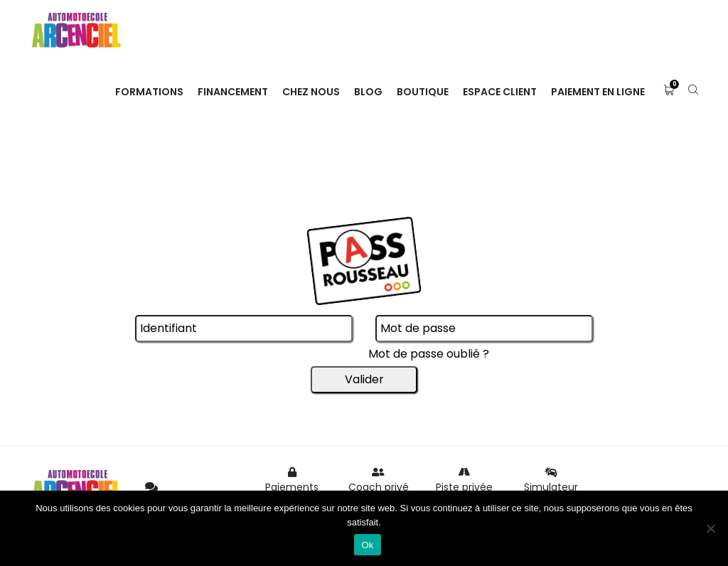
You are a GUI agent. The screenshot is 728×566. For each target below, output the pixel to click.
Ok (367, 545)
